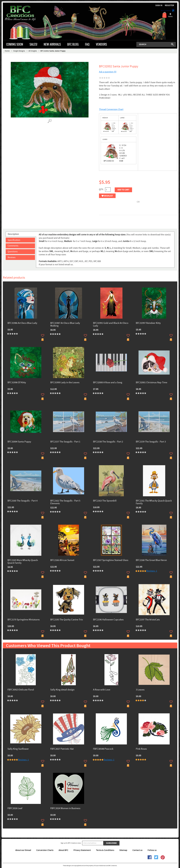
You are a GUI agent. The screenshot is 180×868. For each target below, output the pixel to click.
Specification (14, 240)
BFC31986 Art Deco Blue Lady (22, 323)
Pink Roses (141, 749)
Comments (13, 246)
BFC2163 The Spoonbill (105, 501)
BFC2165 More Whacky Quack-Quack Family (23, 562)
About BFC (63, 850)
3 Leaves (140, 690)
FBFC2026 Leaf (15, 808)
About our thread (23, 850)
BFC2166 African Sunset (62, 560)
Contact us (137, 850)
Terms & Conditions (105, 850)
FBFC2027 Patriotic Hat (62, 749)
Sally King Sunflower (18, 749)
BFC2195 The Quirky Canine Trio (67, 620)
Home (7, 51)
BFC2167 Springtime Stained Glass (111, 560)
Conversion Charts (45, 850)
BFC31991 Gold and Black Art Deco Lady (111, 325)
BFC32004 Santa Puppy (19, 442)
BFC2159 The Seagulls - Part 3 (151, 442)
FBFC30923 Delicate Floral (21, 690)
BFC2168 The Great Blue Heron (151, 560)
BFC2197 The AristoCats (148, 620)
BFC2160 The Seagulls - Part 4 (22, 501)
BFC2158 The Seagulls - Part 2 (108, 442)
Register (169, 6)
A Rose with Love (102, 690)
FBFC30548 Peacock (103, 749)
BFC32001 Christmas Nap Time (151, 383)
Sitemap (123, 850)
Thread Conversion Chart (111, 109)
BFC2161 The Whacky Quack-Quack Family (154, 502)
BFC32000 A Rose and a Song (108, 383)
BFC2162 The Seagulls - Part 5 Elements (65, 502)
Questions (13, 252)
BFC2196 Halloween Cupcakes (108, 620)
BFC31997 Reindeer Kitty (148, 323)
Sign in (159, 6)
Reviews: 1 (152, 571)
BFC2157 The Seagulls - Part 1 (65, 442)
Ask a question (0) (108, 72)
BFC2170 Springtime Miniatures (24, 620)
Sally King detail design (62, 690)
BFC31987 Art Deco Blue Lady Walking (65, 325)
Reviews (12, 257)
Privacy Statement (82, 850)
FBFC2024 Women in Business (65, 808)
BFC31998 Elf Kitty (17, 383)
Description (13, 234)
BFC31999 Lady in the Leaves (65, 383)
